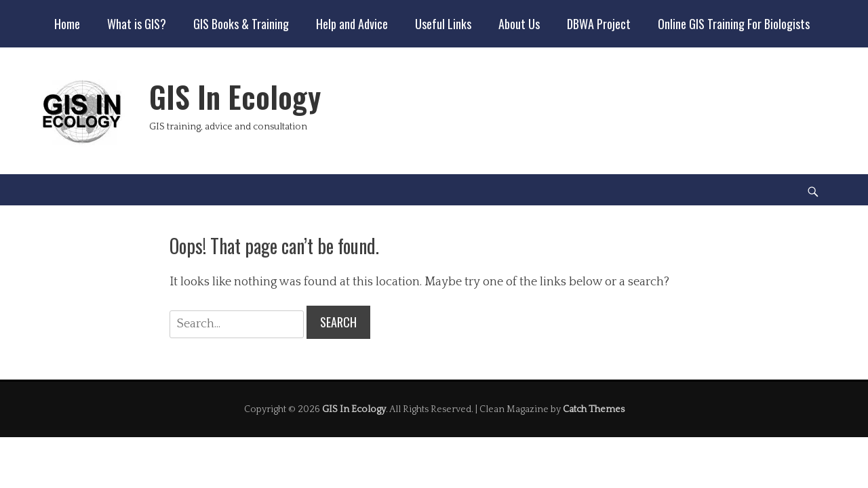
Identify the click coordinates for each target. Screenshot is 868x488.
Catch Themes (594, 409)
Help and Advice (352, 24)
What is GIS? (137, 24)
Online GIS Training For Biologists (734, 24)
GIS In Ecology (235, 97)
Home (67, 24)
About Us (519, 24)
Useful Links (443, 24)
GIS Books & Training (241, 24)
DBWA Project (599, 24)
